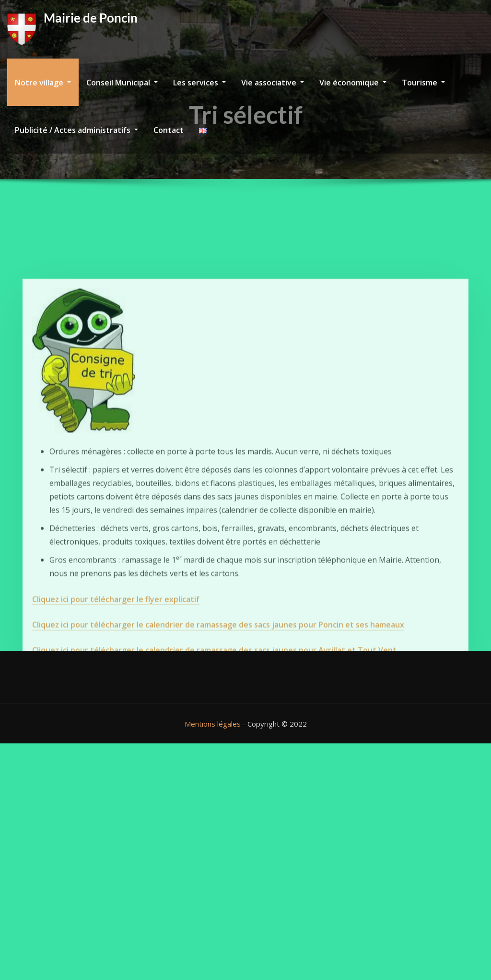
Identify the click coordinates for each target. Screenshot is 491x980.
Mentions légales (213, 724)
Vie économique (353, 83)
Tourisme (423, 83)
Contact (169, 130)
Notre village (43, 83)
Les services (199, 83)
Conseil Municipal (122, 83)
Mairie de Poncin (91, 18)
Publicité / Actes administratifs (76, 130)
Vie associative (273, 83)
